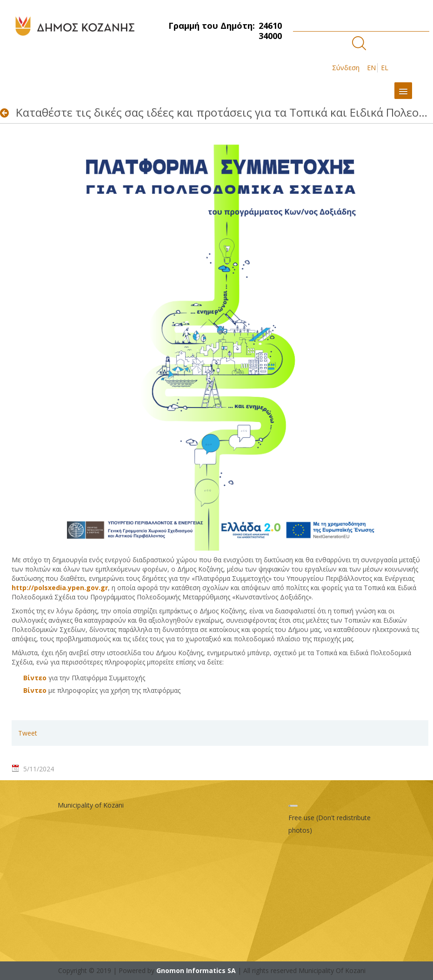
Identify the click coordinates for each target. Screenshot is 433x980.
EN (371, 68)
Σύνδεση (346, 68)
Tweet (28, 733)
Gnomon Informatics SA (196, 970)
